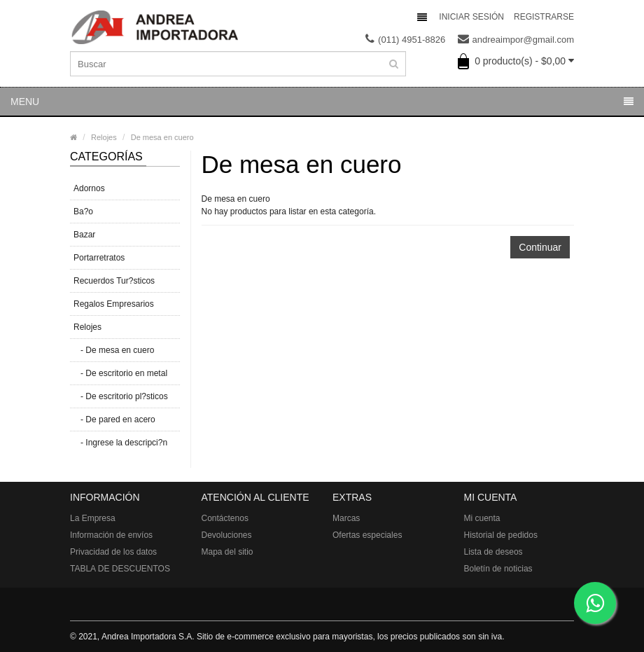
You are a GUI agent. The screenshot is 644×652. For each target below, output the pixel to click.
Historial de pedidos (501, 535)
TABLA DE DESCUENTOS (120, 569)
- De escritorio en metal (120, 373)
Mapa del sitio (227, 552)
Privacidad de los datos (113, 552)
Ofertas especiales (367, 535)
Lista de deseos (493, 552)
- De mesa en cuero (114, 350)
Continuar (540, 247)
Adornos (89, 188)
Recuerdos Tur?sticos (114, 281)
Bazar (84, 235)
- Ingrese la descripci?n (120, 443)
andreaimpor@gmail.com (516, 40)
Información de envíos (111, 535)
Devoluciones (227, 535)
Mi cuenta (482, 518)
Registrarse (544, 17)
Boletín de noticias (498, 569)
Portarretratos (99, 258)
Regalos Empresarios (114, 304)
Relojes (104, 137)
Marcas (346, 518)
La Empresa (93, 518)
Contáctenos (225, 518)
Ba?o (83, 211)
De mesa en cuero (162, 137)
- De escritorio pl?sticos (121, 396)
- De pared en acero (114, 419)
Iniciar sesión (471, 17)
